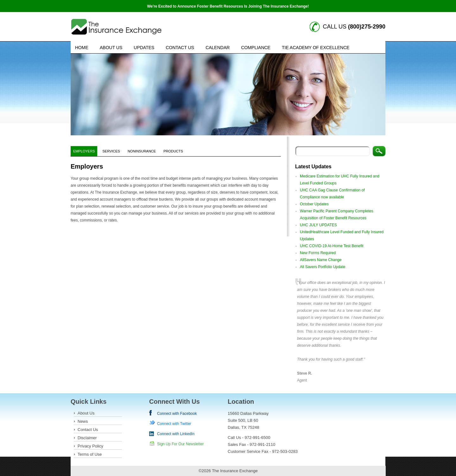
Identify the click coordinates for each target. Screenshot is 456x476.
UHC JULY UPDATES (318, 225)
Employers (84, 151)
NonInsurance (142, 151)
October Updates (314, 204)
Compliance (256, 48)
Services (111, 151)
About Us (111, 48)
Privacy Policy (90, 446)
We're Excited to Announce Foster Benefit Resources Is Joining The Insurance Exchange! (228, 6)
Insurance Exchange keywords (116, 27)
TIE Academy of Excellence (316, 48)
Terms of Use (90, 454)
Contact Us (180, 48)
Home (82, 48)
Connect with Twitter (174, 424)
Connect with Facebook (177, 414)
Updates (144, 48)
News (83, 421)
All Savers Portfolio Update (323, 267)
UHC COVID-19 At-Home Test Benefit (332, 246)
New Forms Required (318, 253)
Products (173, 151)
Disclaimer (87, 438)
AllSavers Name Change (321, 260)
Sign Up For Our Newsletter (180, 444)
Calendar (218, 48)
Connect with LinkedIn (176, 434)
